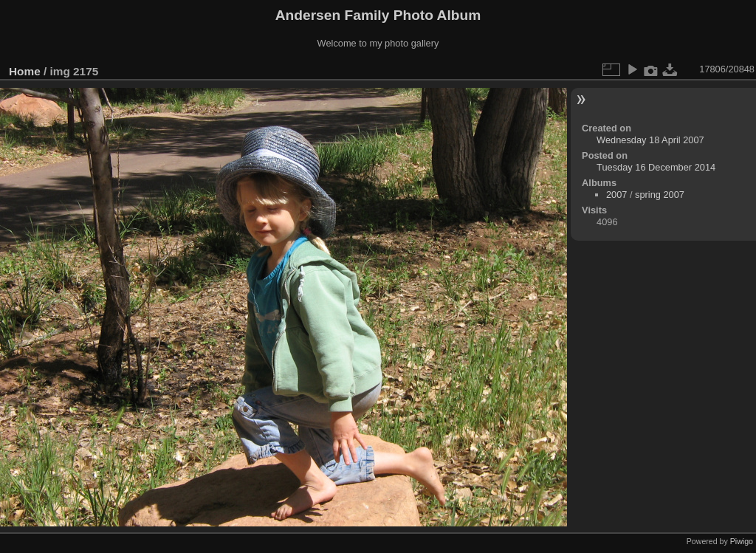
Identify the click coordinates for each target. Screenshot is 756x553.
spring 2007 (660, 195)
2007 (616, 195)
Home (25, 71)
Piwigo (742, 541)
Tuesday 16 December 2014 (656, 167)
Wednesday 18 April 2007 (650, 140)
